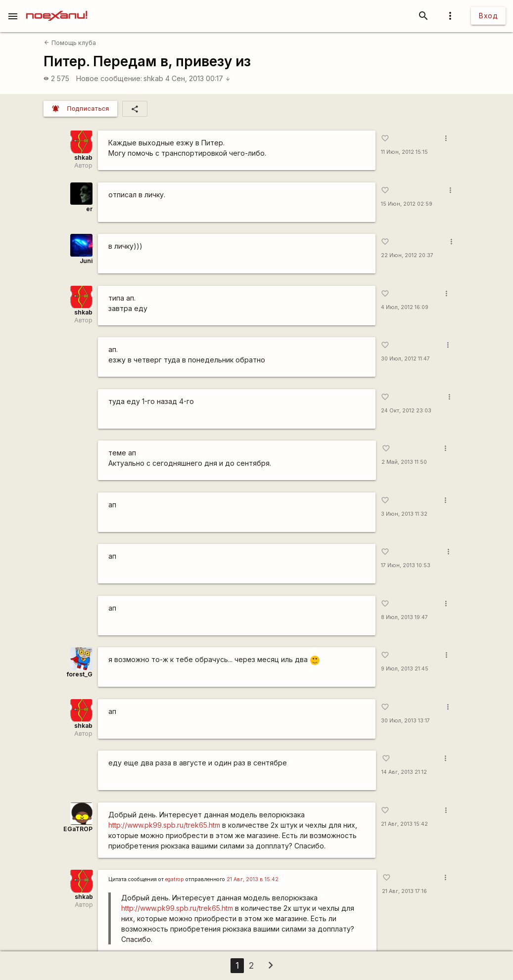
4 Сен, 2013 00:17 (198, 78)
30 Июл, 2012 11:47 (405, 359)
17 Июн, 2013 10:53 (406, 565)
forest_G (80, 674)
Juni (86, 261)
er (89, 209)
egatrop (175, 879)
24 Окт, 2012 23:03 (406, 411)
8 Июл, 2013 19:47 (404, 617)
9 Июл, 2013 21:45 (405, 669)
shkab (153, 78)
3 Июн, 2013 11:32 (404, 514)
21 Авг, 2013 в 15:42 (253, 879)
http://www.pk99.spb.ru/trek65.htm (164, 825)
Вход (488, 16)
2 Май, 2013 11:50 (404, 462)
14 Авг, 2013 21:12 (404, 772)
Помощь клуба (70, 43)
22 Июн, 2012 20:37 (407, 255)
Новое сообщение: (109, 78)
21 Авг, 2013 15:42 (404, 824)
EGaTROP (78, 829)
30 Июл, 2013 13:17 (405, 721)
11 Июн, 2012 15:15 (404, 152)
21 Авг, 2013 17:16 (404, 891)
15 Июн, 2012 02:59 (407, 204)
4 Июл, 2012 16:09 (405, 307)
